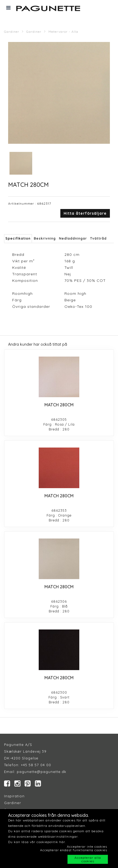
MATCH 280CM (59, 405)
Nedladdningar (73, 238)
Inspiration (14, 796)
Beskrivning (45, 238)
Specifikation (18, 238)
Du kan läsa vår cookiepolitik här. (37, 842)
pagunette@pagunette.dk (42, 772)
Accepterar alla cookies (88, 859)
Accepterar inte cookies (87, 846)
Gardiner (12, 32)
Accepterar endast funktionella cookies (74, 850)
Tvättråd (98, 238)
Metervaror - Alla (63, 32)
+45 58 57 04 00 (35, 765)
